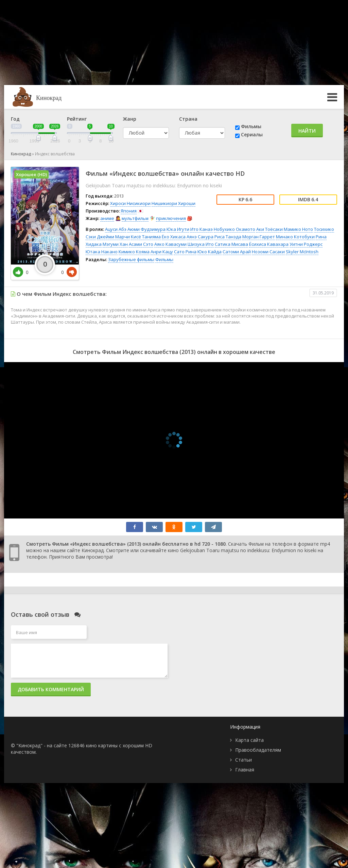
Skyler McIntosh (302, 252)
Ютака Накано (102, 252)
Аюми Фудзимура (146, 229)
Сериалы (252, 134)
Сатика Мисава (231, 244)
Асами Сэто (141, 244)
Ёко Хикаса (174, 237)
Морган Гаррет (259, 237)
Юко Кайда (210, 252)
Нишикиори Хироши (173, 203)
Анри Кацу (162, 252)
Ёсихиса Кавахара (269, 244)
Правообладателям (258, 750)
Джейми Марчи (113, 237)
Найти (307, 131)
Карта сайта (249, 740)
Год (15, 119)
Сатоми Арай (237, 252)
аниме (107, 218)
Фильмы (251, 126)
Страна (188, 119)
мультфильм (135, 218)
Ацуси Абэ (116, 229)
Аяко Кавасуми (170, 244)
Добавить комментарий (51, 689)
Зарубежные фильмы (131, 259)
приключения (171, 218)
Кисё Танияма (146, 237)
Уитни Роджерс (306, 244)
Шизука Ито (201, 244)
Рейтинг (77, 119)
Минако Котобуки (295, 237)
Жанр (130, 119)
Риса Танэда (228, 237)
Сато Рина (185, 252)
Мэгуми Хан (115, 244)
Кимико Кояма (134, 252)
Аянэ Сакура (200, 237)
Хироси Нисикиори (130, 203)
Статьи (243, 760)
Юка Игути (178, 229)
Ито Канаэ (202, 229)
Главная (245, 770)
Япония (129, 211)
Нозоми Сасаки (268, 252)
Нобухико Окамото (234, 229)
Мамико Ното (298, 229)
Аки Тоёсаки (269, 229)
